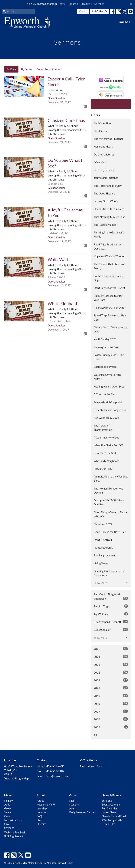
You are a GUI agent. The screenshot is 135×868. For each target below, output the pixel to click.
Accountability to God (107, 437)
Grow (7, 808)
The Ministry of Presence (109, 139)
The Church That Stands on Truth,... (109, 266)
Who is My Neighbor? (106, 461)
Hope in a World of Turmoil (109, 256)
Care (7, 816)
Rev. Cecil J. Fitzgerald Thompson (111, 596)
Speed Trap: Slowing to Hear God (110, 317)
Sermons (9, 828)
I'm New (9, 801)
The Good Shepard (105, 193)
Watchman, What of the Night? (107, 377)
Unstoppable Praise (105, 367)
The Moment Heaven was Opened (108, 490)
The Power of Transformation (103, 427)
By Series (27, 69)
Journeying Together (106, 178)
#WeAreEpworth (112, 820)
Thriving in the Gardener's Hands (109, 234)
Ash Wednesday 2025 (106, 418)
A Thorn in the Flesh (105, 394)
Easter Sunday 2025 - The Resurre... (109, 357)
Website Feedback (15, 832)
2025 (111, 649)
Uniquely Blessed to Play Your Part (108, 298)
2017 (111, 711)
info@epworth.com (57, 776)
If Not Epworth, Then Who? (110, 308)
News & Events (13, 820)
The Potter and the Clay (108, 186)
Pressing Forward (104, 170)
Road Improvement (105, 555)
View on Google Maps (17, 778)
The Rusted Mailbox (105, 225)
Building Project (14, 836)
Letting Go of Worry (106, 201)
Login (71, 863)
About (8, 804)
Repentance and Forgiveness (110, 410)
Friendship (100, 162)
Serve (8, 812)
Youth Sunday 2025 (105, 339)
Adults (73, 808)
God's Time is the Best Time (110, 532)
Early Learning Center (82, 812)
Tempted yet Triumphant (108, 402)
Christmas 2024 (103, 524)
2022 (111, 672)
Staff (40, 820)
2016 (111, 719)
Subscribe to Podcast (49, 69)
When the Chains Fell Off (108, 445)
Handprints (100, 131)
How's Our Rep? (103, 469)
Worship (42, 808)
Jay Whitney (111, 614)
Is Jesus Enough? (104, 548)
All (95, 735)
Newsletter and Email (114, 816)
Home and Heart (103, 146)
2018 (111, 704)
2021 (111, 680)
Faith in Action (102, 123)
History (41, 824)
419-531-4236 (100, 11)
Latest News (109, 812)
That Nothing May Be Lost (109, 217)
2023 (111, 665)
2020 (111, 688)
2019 (111, 696)
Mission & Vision (46, 804)
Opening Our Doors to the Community (109, 573)
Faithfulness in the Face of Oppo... (109, 278)
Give (7, 824)
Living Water (101, 563)
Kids (72, 801)
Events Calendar (111, 804)
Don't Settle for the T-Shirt (109, 288)
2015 (111, 727)
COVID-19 (108, 824)
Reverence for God (105, 453)
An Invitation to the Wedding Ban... (111, 478)
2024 (111, 657)
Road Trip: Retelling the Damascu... (108, 246)
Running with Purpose (107, 347)
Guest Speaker (111, 630)
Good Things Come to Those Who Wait (110, 514)
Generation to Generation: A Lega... (110, 329)
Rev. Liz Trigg (111, 606)
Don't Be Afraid (103, 540)
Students (74, 804)
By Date (11, 69)
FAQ (39, 816)
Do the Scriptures (104, 154)
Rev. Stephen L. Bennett (111, 622)
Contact (83, 11)
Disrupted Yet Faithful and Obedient (109, 502)
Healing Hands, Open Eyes (109, 386)
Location (42, 812)
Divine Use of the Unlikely (109, 209)
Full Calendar (110, 808)
